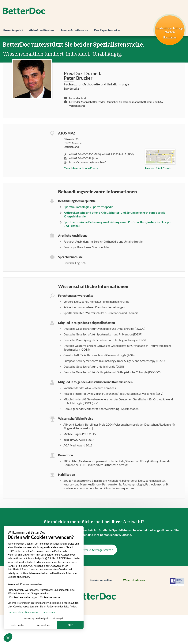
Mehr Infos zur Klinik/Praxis (81, 168)
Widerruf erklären (134, 580)
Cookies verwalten (101, 580)
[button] (8, 638)
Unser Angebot (13, 30)
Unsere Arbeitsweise (74, 30)
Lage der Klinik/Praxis (158, 168)
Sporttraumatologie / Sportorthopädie (88, 207)
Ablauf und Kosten (41, 30)
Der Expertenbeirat (107, 30)
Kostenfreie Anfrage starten (94, 550)
